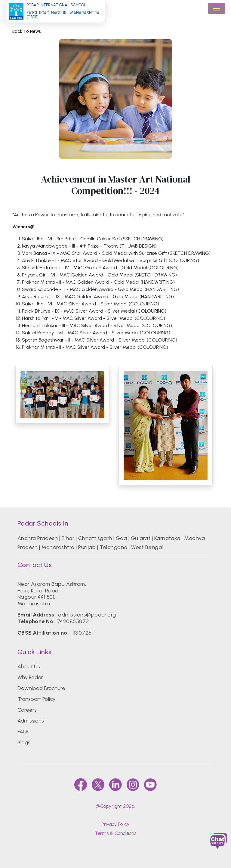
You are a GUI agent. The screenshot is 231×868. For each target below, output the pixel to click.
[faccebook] (81, 785)
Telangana (114, 547)
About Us (29, 667)
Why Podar (30, 677)
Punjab (87, 547)
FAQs (23, 732)
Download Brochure (41, 688)
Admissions (31, 721)
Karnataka (167, 538)
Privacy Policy (115, 824)
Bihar (68, 538)
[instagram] (133, 785)
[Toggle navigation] (217, 8)
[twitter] (98, 785)
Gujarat (141, 538)
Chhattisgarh (95, 538)
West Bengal (147, 547)
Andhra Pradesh (38, 538)
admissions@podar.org (87, 615)
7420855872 (73, 621)
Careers (27, 710)
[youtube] (150, 785)
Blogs (24, 742)
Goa (121, 538)
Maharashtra (58, 547)
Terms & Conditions (115, 833)
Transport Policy (36, 699)
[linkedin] (115, 785)
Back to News (27, 31)
